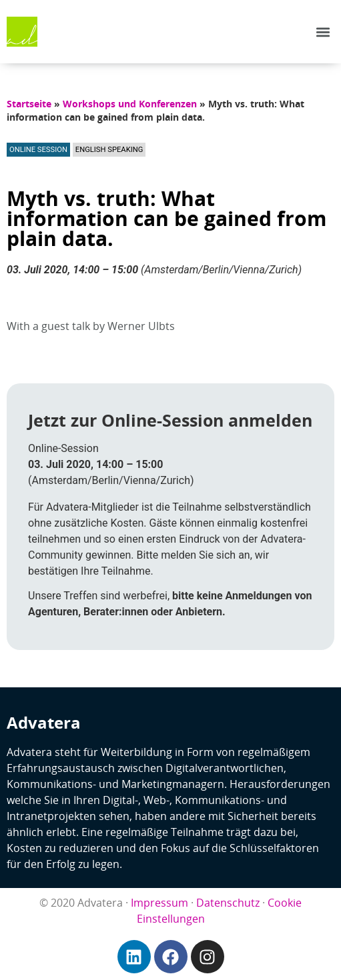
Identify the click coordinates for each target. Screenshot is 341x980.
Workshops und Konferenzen (130, 104)
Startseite (29, 104)
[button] (323, 32)
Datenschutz (228, 903)
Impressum (159, 903)
